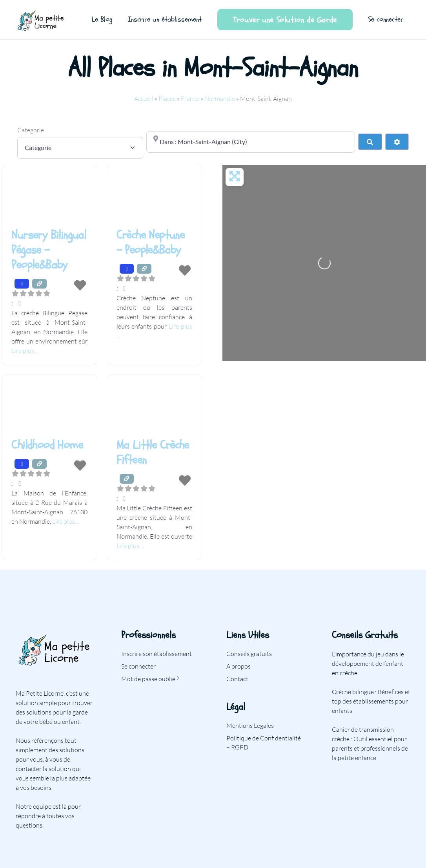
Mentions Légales (250, 725)
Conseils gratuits (249, 654)
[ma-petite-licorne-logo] (41, 20)
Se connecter (138, 666)
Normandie (220, 99)
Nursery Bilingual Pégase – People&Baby (49, 250)
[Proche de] (251, 142)
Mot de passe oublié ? (150, 679)
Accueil (144, 99)
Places (167, 99)
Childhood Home (47, 445)
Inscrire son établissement (157, 654)
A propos (238, 666)
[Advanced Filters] (397, 142)
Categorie (31, 130)
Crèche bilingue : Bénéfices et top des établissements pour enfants (371, 701)
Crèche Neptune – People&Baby (151, 242)
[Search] (370, 142)
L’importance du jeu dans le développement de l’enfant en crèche (368, 663)
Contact (237, 679)
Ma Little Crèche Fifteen (153, 452)
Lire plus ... (25, 351)
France (190, 99)
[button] (49, 303)
